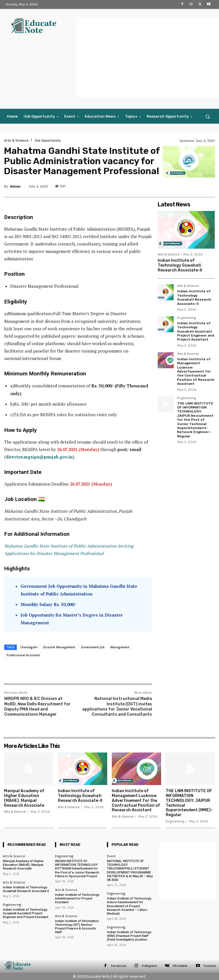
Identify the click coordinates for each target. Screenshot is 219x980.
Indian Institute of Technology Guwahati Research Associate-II (180, 265)
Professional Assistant (23, 655)
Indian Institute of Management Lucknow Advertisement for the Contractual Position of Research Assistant (196, 371)
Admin (15, 186)
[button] (208, 116)
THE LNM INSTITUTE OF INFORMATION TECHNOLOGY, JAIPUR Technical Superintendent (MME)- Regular (189, 803)
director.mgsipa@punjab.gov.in (39, 457)
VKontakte (180, 966)
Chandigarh (29, 647)
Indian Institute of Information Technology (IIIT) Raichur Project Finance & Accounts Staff (77, 927)
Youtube (210, 966)
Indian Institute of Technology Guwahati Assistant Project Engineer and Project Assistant (196, 331)
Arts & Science (16, 140)
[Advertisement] (147, 57)
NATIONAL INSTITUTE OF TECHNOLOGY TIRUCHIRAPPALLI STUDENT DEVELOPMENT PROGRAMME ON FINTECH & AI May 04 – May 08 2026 (130, 871)
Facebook (118, 966)
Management (120, 647)
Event (111, 856)
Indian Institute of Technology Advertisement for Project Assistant (77, 898)
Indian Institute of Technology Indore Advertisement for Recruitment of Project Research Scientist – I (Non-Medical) (129, 906)
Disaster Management (59, 647)
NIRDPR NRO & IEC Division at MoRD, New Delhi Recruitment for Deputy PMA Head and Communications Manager (37, 707)
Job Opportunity (47, 140)
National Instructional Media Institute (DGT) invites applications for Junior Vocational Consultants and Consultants (117, 707)
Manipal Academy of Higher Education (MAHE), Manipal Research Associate (24, 798)
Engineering (186, 318)
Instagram (149, 966)
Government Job (93, 647)
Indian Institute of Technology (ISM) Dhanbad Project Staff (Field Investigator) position (129, 936)
